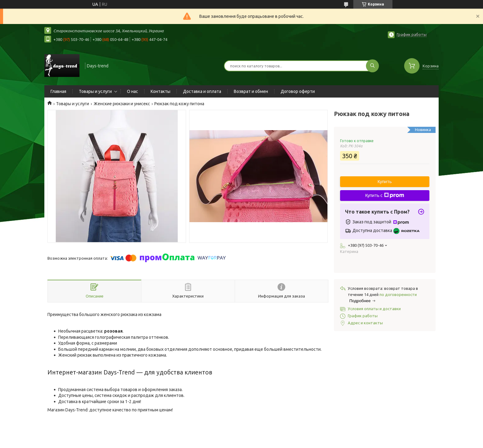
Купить (385, 182)
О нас (132, 91)
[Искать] (372, 66)
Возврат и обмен (251, 91)
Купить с (385, 195)
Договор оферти (298, 91)
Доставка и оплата (202, 91)
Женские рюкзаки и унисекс (122, 104)
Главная (58, 91)
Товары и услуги (95, 91)
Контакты (160, 91)
